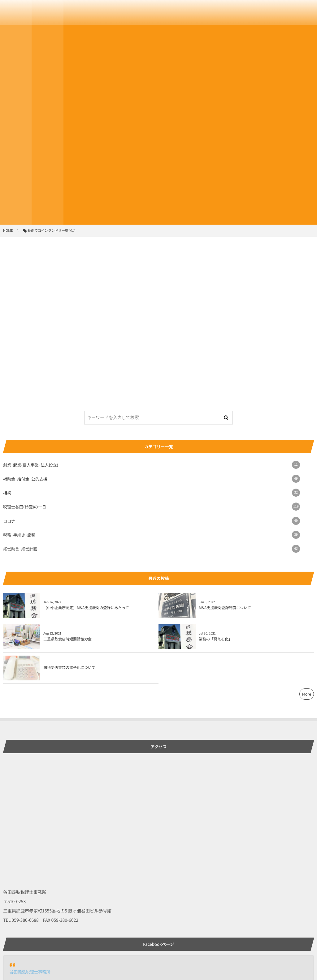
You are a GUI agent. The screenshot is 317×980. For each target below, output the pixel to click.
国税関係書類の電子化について (69, 668)
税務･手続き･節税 (152, 535)
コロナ (152, 521)
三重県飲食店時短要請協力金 (67, 639)
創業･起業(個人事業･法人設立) (152, 465)
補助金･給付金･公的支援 (152, 479)
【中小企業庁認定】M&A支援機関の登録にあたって (86, 608)
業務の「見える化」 (215, 639)
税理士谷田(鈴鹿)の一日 (152, 507)
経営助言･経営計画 (152, 549)
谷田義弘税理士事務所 (30, 972)
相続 (152, 493)
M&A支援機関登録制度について (225, 608)
